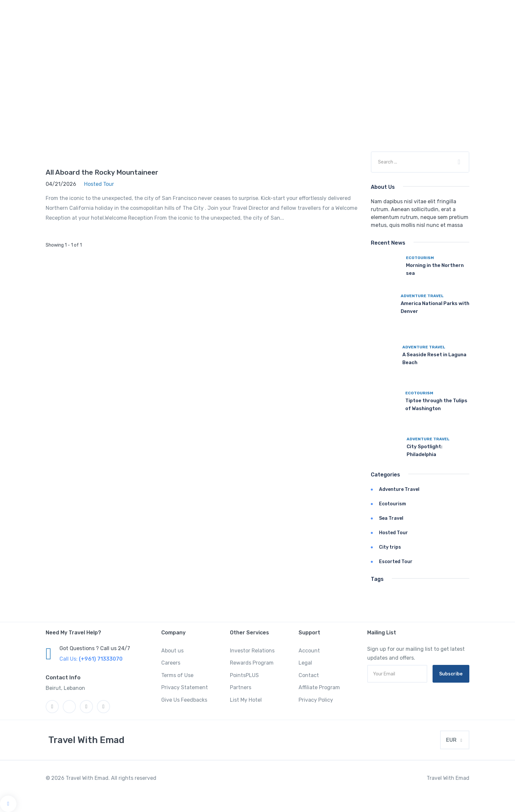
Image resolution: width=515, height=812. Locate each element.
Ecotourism (420, 258)
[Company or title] (412, 162)
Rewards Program (252, 663)
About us (172, 651)
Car (335, 31)
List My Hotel (246, 700)
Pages (454, 31)
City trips (390, 547)
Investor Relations (252, 651)
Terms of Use (177, 675)
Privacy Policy (316, 700)
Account (309, 651)
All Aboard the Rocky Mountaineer (102, 172)
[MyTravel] (85, 740)
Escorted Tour (396, 562)
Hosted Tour (393, 533)
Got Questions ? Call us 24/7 (95, 648)
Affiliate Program (319, 687)
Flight (394, 31)
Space (306, 31)
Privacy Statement (185, 687)
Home (212, 31)
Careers (171, 663)
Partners (241, 687)
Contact (309, 675)
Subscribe (451, 674)
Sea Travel (391, 518)
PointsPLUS (244, 675)
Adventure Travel (422, 296)
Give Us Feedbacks (184, 700)
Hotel (242, 31)
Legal (305, 663)
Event (363, 31)
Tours (274, 31)
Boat (424, 31)
